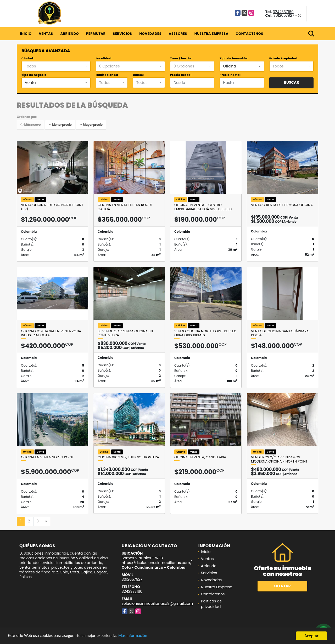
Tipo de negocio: (35, 75)
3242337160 (283, 12)
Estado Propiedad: (284, 58)
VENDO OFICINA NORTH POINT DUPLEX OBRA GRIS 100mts (205, 333)
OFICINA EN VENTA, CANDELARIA (200, 457)
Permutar (96, 34)
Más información (139, 636)
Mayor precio (91, 125)
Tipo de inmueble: (234, 58)
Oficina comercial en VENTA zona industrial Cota (51, 333)
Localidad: (104, 58)
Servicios (122, 34)
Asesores (178, 34)
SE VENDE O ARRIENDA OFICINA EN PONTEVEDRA (125, 333)
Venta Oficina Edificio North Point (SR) (52, 207)
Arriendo (69, 34)
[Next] (46, 521)
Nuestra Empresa (211, 34)
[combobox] (56, 66)
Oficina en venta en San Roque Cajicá (125, 207)
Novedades (150, 34)
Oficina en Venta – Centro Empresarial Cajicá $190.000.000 (203, 207)
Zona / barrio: (181, 58)
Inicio (26, 34)
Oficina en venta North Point (47, 457)
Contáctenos (250, 34)
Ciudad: (28, 58)
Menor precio (60, 125)
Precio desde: (181, 75)
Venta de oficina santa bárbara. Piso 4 (280, 333)
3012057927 (284, 15)
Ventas (46, 34)
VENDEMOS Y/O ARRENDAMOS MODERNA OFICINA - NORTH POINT (279, 459)
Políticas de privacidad (211, 604)
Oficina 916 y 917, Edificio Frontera (128, 457)
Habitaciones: (107, 75)
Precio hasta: (230, 75)
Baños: (138, 75)
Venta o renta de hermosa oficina (282, 205)
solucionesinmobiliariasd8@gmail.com (157, 603)
